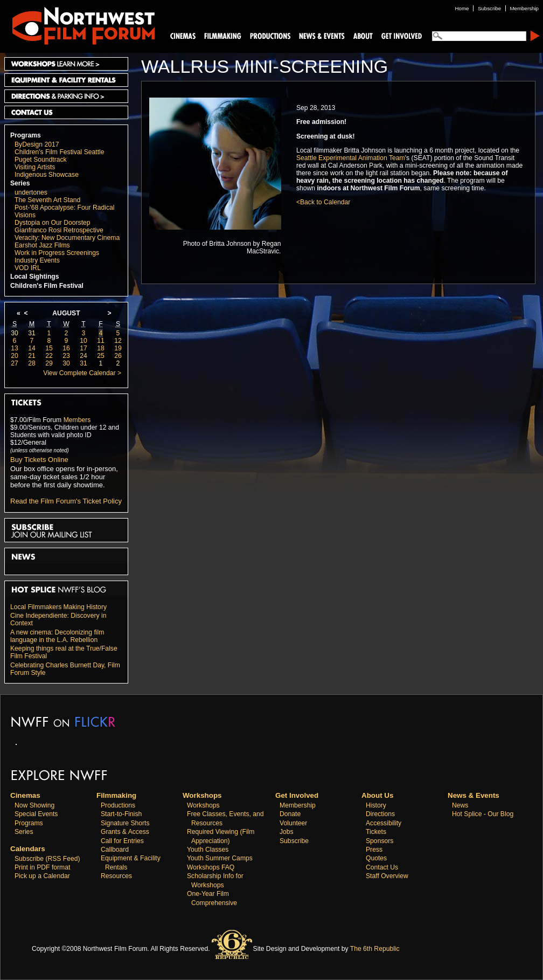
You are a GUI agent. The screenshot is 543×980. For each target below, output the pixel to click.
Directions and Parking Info (66, 96)
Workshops (203, 805)
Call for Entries (122, 841)
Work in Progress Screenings (57, 253)
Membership (298, 805)
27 (15, 363)
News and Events (322, 35)
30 (15, 333)
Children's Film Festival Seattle (59, 152)
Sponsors (380, 841)
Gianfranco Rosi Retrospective (59, 230)
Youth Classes (208, 850)
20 (15, 356)
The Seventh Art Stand (47, 200)
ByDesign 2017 (37, 144)
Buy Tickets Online (39, 460)
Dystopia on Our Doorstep (53, 223)
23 (66, 356)
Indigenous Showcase (47, 175)
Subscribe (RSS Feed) (47, 859)
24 (83, 356)
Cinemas (183, 35)
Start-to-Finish (121, 814)
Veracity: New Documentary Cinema (67, 238)
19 (118, 348)
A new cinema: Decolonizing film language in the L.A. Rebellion (57, 636)
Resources (116, 876)
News (460, 805)
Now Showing (34, 805)
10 (83, 341)
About (363, 35)
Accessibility (384, 823)
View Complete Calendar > (82, 373)
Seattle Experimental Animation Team (351, 158)
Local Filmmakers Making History (58, 607)
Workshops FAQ (211, 867)
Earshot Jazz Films (42, 245)
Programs (26, 135)
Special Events (36, 814)
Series (20, 183)
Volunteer (293, 823)
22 (49, 356)
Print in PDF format (42, 867)
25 (101, 356)
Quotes (376, 858)
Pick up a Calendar (42, 876)
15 (49, 348)
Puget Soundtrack (41, 160)
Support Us (400, 35)
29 (49, 363)
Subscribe (294, 841)
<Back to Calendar (323, 202)
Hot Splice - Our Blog (483, 814)
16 (66, 348)
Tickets (376, 832)
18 (101, 348)
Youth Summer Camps (220, 858)
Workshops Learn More (66, 64)
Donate (290, 814)
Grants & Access (125, 832)
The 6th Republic (375, 949)
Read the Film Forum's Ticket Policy (66, 501)
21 (32, 356)
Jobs (287, 832)
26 (118, 356)
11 (101, 341)
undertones (31, 192)
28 (32, 363)
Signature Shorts (125, 823)
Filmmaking (221, 35)
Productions (118, 805)
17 (83, 348)
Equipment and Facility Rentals (66, 80)
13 (15, 348)
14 (32, 348)
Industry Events (37, 260)
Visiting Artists (35, 167)
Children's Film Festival (47, 286)
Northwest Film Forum (79, 25)
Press (374, 850)
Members (77, 420)
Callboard (115, 850)
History (376, 805)
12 (118, 341)
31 (32, 333)
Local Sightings (35, 277)
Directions (380, 814)
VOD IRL (28, 268)
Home (462, 8)
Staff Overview (387, 876)
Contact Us (66, 112)
